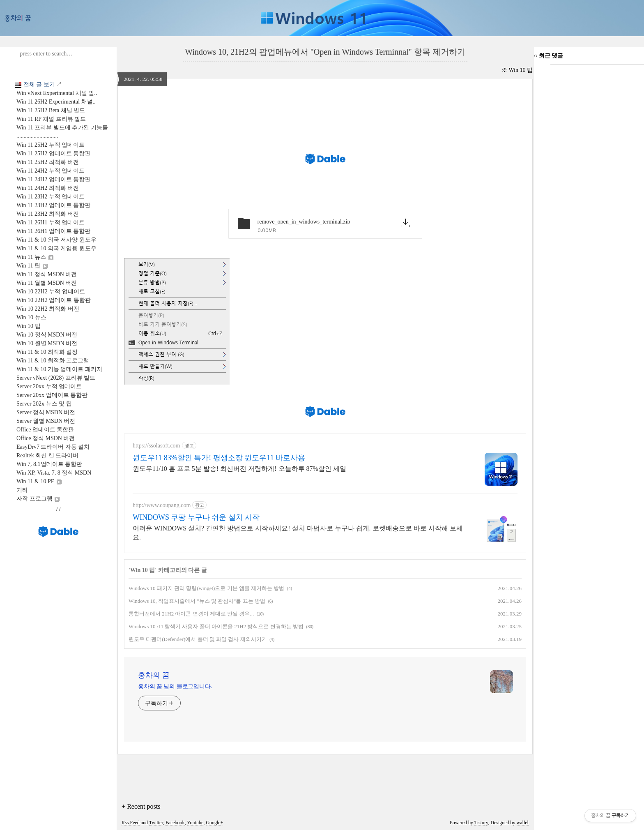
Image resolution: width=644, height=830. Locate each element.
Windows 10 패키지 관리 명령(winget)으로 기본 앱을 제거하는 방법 (206, 588)
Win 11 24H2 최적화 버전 (48, 188)
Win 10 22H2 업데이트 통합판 (54, 300)
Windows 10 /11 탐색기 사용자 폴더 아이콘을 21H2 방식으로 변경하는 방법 (216, 626)
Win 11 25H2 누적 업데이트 (51, 145)
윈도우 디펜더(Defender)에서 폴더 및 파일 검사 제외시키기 (198, 639)
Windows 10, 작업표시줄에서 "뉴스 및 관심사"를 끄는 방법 (197, 601)
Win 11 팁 (32, 266)
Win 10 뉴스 (31, 317)
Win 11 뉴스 (35, 257)
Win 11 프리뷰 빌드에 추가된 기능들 (62, 128)
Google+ (214, 823)
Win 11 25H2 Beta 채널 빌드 (51, 110)
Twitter (156, 823)
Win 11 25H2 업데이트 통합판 (53, 153)
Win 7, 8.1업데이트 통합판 (49, 464)
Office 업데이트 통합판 (45, 430)
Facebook (175, 823)
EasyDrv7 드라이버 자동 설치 (53, 447)
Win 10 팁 (29, 326)
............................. (37, 136)
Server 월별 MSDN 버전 (46, 421)
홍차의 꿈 (154, 675)
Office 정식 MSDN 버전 (46, 438)
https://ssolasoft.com (156, 446)
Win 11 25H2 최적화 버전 (48, 162)
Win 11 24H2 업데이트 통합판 (53, 179)
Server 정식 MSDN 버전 (46, 412)
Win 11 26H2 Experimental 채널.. (56, 102)
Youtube (195, 823)
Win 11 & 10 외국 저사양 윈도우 (56, 240)
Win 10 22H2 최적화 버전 (48, 309)
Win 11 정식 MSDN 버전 (47, 274)
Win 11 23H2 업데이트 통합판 (53, 205)
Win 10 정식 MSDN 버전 (47, 335)
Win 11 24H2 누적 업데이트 (51, 171)
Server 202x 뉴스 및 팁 (44, 404)
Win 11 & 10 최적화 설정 (47, 352)
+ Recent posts (141, 806)
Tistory (481, 823)
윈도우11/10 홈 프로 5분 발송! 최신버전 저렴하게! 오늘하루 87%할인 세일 (239, 469)
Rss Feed (131, 823)
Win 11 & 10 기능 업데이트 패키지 (59, 369)
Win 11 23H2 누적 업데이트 (51, 197)
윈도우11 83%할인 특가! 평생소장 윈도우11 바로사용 (219, 458)
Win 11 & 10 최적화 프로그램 (53, 361)
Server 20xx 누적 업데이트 (49, 386)
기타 (22, 490)
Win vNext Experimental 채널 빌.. (57, 93)
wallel (523, 823)
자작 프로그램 (38, 499)
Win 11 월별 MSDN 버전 (47, 283)
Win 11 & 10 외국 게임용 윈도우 (56, 248)
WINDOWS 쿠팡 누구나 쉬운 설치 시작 (196, 517)
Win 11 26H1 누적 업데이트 (51, 222)
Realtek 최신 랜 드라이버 (47, 455)
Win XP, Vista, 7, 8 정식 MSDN (54, 473)
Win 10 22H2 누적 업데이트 (51, 292)
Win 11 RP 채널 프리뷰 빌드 (51, 119)
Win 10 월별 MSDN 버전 (47, 343)
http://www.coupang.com (162, 505)
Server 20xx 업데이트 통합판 (52, 395)
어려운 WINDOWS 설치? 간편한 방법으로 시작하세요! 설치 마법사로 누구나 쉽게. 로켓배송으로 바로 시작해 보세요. (298, 533)
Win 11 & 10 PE (39, 481)
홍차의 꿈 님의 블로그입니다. (175, 686)
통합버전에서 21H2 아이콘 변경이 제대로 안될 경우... (191, 614)
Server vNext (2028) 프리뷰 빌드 (56, 378)
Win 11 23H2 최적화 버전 (48, 214)
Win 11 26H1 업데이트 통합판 (53, 231)
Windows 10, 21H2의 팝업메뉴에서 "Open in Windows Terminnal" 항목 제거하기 (325, 52)
